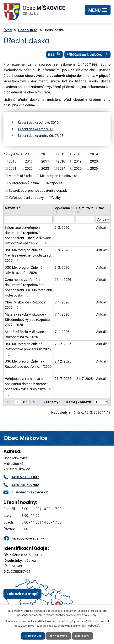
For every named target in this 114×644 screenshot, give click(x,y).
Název (11, 210)
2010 (29, 155)
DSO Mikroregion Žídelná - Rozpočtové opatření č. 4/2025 (28, 368)
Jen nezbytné (59, 635)
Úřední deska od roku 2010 (38, 124)
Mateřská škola (20, 178)
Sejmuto (84, 210)
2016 (29, 163)
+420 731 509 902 (21, 487)
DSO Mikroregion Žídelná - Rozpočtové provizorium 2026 (28, 351)
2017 (45, 163)
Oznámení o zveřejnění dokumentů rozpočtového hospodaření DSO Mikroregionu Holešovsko (28, 289)
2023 (45, 170)
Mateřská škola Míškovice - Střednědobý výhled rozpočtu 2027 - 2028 (27, 321)
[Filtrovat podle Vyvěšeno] (64, 221)
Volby (57, 199)
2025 (78, 170)
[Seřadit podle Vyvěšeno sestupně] (57, 215)
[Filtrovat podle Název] (28, 221)
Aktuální (102, 229)
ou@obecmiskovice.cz (26, 494)
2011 (45, 155)
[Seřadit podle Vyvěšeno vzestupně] (57, 213)
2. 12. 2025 (63, 346)
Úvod (8, 30)
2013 (78, 155)
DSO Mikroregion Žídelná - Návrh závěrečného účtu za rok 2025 (28, 257)
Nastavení (84, 635)
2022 (29, 170)
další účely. (90, 614)
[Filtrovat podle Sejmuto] (85, 221)
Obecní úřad (28, 30)
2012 (61, 155)
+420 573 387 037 (21, 479)
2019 (78, 163)
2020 (94, 163)
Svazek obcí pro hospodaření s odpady (38, 192)
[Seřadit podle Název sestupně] (20, 209)
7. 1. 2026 (62, 304)
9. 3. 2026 (62, 229)
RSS (54, 56)
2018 (61, 163)
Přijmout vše (32, 635)
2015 (13, 163)
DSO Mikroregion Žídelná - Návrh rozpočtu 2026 (24, 272)
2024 (61, 170)
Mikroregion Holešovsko (59, 178)
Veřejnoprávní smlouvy (26, 199)
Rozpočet (55, 185)
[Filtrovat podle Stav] (103, 221)
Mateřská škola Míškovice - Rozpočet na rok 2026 (25, 336)
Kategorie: (11, 155)
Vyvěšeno (64, 210)
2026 (94, 170)
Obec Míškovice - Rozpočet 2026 (26, 307)
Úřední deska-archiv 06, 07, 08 (41, 137)
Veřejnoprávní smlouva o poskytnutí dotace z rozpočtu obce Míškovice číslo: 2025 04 (28, 388)
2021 (13, 170)
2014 (94, 155)
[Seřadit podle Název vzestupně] (20, 208)
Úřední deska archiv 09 (35, 131)
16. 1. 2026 (63, 281)
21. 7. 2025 (63, 380)
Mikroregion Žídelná (24, 185)
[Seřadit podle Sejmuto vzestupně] (78, 213)
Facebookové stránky (24, 540)
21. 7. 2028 (84, 380)
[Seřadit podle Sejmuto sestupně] (78, 215)
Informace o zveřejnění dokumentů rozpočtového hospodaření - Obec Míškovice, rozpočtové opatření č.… (28, 237)
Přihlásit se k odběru (88, 56)
